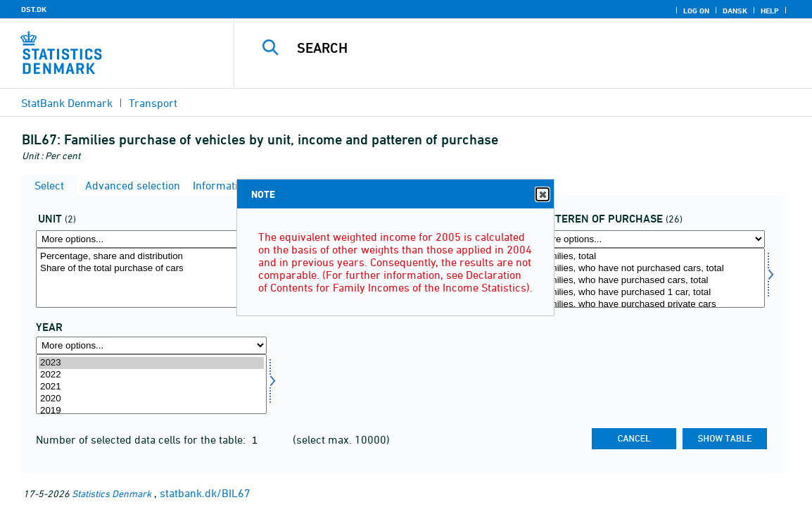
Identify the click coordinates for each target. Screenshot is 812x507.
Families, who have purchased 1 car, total (649, 293)
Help (770, 11)
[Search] (519, 48)
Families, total (649, 257)
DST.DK (34, 9)
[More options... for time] (151, 345)
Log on (696, 11)
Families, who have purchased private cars (649, 305)
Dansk (735, 11)
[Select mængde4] (151, 278)
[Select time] (151, 384)
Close (542, 195)
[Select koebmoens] (649, 278)
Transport (153, 103)
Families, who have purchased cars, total (649, 281)
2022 (151, 375)
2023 (151, 363)
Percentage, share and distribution (151, 257)
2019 (151, 411)
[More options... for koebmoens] (649, 239)
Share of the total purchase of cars (151, 269)
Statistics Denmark (112, 493)
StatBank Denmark (67, 103)
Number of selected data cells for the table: (142, 439)
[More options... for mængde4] (151, 239)
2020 (151, 399)
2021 (151, 387)
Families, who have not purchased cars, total (649, 269)
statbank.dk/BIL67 (205, 493)
